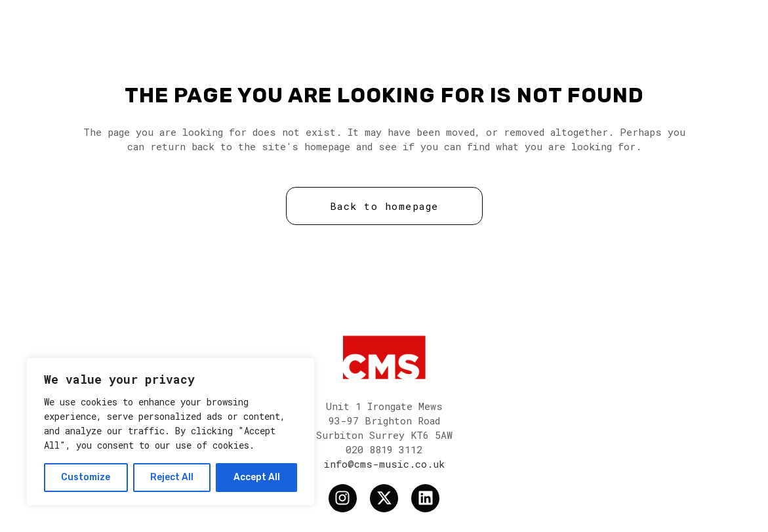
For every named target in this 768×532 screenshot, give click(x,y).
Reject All (172, 477)
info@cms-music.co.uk (384, 464)
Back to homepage (384, 206)
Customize (86, 477)
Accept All (257, 477)
